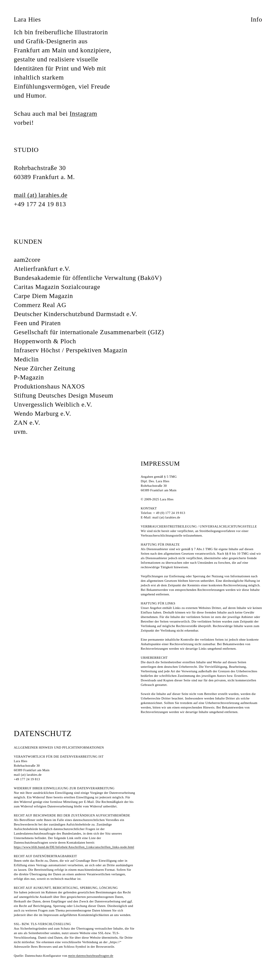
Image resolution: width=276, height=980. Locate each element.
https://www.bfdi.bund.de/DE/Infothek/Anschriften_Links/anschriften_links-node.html (74, 847)
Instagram (83, 113)
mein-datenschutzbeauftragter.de (91, 956)
